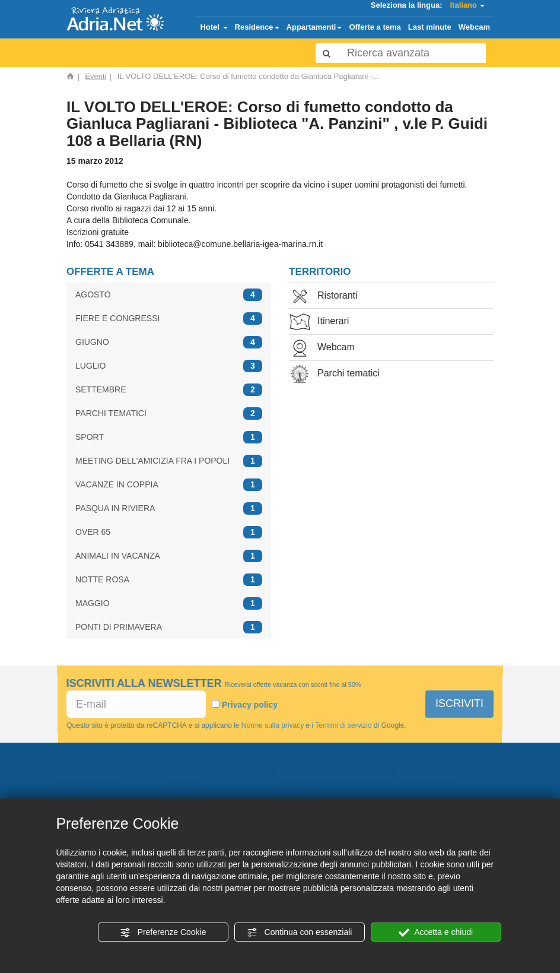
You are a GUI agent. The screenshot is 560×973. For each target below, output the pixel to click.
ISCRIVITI (459, 703)
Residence (257, 27)
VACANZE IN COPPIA (169, 485)
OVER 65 (169, 532)
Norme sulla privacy (272, 725)
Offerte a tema (375, 27)
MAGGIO (169, 603)
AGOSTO (169, 295)
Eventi (96, 76)
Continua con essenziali (300, 933)
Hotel (214, 27)
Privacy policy (250, 705)
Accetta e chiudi (436, 933)
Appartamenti (314, 27)
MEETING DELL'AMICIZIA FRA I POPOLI (169, 461)
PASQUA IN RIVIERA (169, 508)
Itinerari (319, 322)
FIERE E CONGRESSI (169, 318)
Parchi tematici (334, 374)
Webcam (474, 27)
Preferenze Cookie (163, 933)
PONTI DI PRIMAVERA (169, 627)
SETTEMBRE (169, 390)
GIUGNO (169, 342)
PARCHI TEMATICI (169, 413)
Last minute (430, 27)
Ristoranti (323, 297)
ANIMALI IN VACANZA (169, 556)
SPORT (169, 437)
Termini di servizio (343, 725)
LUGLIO (169, 366)
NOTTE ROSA (169, 580)
